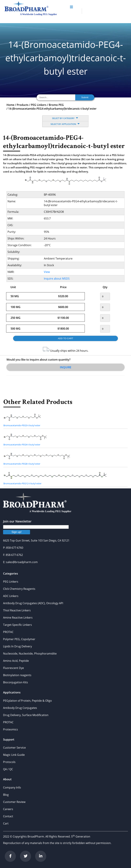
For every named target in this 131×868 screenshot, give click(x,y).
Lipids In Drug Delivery (17, 646)
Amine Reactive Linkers (18, 618)
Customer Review (14, 802)
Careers (8, 809)
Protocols (9, 762)
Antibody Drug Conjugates (20, 708)
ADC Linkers (11, 596)
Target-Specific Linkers (17, 625)
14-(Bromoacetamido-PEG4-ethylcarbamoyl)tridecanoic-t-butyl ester (52, 109)
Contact (8, 816)
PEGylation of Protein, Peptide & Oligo (27, 701)
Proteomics (10, 729)
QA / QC (8, 769)
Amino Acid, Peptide (16, 661)
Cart (6, 823)
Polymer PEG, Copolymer (19, 639)
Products (23, 105)
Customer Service (14, 748)
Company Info (12, 787)
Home (10, 105)
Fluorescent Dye (13, 668)
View (47, 272)
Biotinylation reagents (17, 675)
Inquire (66, 367)
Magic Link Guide (14, 755)
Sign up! (17, 532)
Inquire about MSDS (57, 279)
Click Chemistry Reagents (19, 589)
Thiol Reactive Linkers (17, 610)
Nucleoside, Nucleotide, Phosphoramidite (30, 654)
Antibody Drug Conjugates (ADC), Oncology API (33, 603)
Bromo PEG (56, 105)
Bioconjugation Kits (16, 682)
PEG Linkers (39, 105)
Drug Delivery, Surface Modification (26, 715)
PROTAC (8, 632)
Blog (6, 795)
